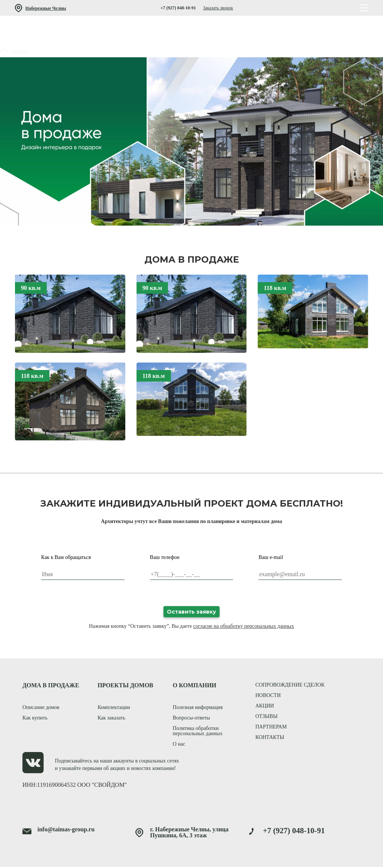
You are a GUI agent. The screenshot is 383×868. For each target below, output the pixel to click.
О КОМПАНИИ (195, 686)
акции (265, 707)
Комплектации (114, 708)
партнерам (271, 728)
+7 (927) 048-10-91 (178, 8)
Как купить (35, 719)
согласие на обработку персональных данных (243, 626)
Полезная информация (198, 708)
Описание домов (41, 708)
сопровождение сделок (290, 686)
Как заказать (111, 719)
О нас (179, 745)
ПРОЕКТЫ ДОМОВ (125, 686)
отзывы (266, 717)
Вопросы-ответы (191, 719)
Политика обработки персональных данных (198, 732)
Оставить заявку (191, 612)
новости (268, 696)
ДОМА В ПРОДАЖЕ (51, 686)
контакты (270, 738)
